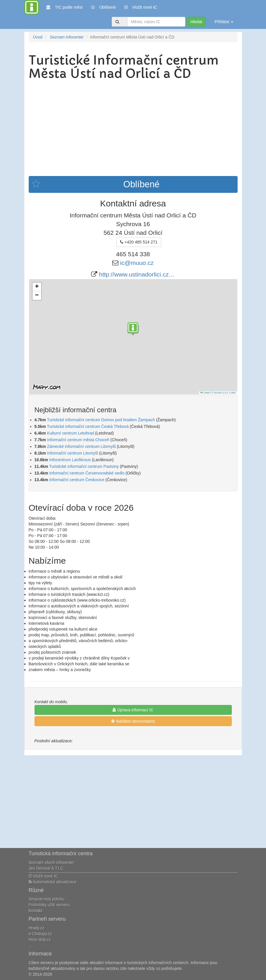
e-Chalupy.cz (40, 934)
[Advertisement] (133, 127)
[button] (133, 329)
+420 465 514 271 (139, 242)
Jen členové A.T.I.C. (47, 868)
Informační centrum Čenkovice (77, 480)
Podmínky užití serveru (49, 905)
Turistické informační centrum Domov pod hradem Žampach (101, 420)
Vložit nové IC (141, 7)
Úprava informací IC (133, 710)
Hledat (196, 22)
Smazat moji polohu (47, 899)
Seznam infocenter (67, 37)
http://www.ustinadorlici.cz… (137, 274)
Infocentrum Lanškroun (70, 460)
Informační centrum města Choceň (78, 440)
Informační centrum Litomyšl (73, 453)
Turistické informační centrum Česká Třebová (88, 426)
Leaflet (205, 393)
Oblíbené (103, 7)
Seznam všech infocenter (51, 862)
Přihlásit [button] (224, 22)
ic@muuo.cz (137, 263)
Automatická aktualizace (53, 882)
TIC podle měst (64, 7)
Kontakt (36, 911)
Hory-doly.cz (40, 939)
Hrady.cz (37, 928)
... (30, 945)
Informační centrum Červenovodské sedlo (87, 473)
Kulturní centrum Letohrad (70, 433)
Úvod (38, 37)
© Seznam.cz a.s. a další (224, 393)
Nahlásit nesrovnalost (133, 721)
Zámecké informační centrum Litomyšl (81, 446)
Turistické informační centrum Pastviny (84, 466)
